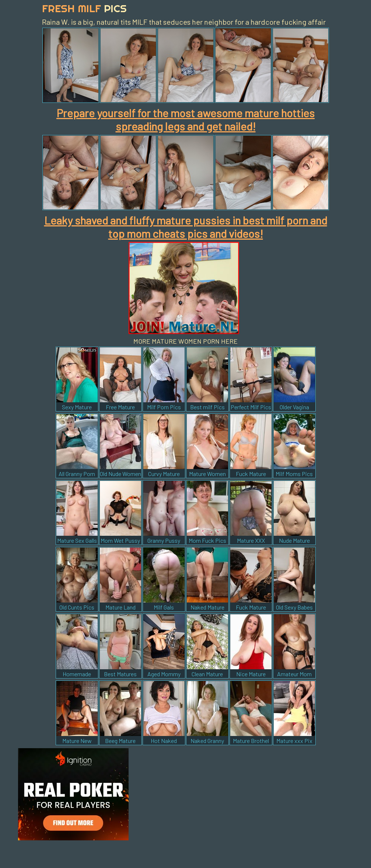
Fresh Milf (84, 8)
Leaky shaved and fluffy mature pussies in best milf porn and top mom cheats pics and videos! (186, 227)
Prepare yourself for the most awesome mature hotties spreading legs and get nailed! (185, 119)
